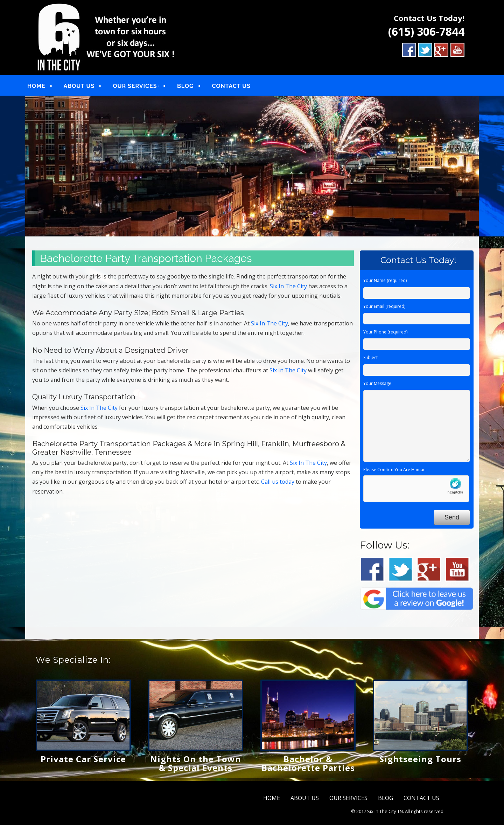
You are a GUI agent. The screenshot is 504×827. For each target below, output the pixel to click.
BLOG (191, 87)
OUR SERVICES (140, 87)
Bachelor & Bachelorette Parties (308, 765)
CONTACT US (237, 87)
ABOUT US (85, 87)
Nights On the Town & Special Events (196, 765)
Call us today (278, 483)
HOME (42, 87)
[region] (252, 168)
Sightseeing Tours (420, 760)
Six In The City (288, 288)
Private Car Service (83, 760)
